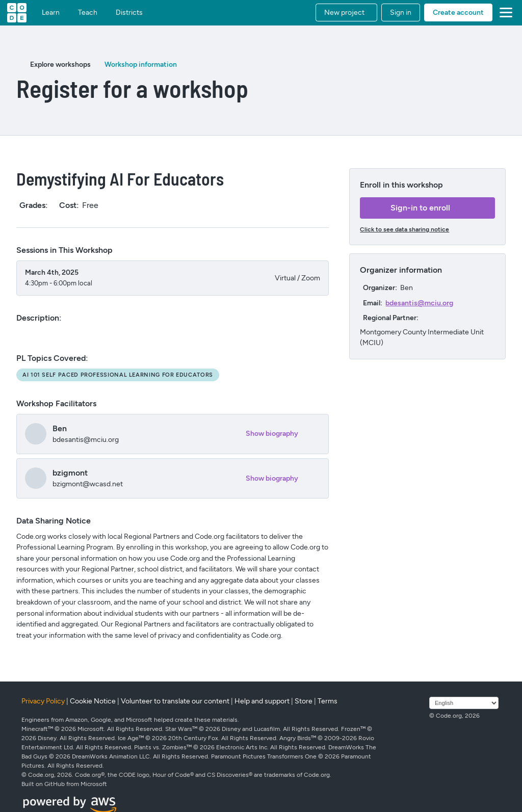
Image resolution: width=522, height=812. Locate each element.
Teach (88, 13)
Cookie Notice (93, 701)
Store (304, 701)
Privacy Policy (43, 701)
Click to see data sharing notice (404, 229)
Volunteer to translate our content (175, 701)
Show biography (272, 434)
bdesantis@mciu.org (419, 303)
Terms (328, 701)
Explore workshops (60, 64)
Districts (129, 13)
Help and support (262, 701)
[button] (346, 12)
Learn (51, 13)
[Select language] (464, 703)
